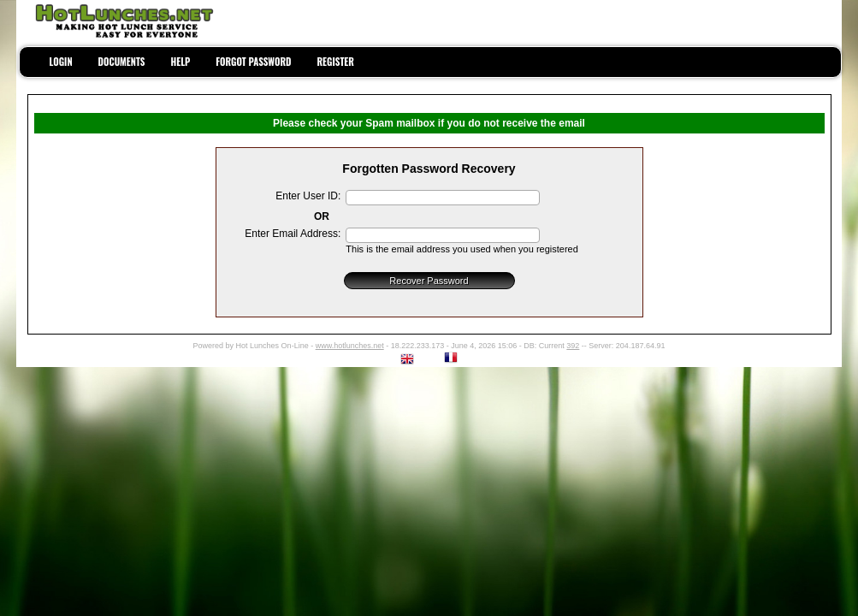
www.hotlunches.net (350, 346)
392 (573, 346)
